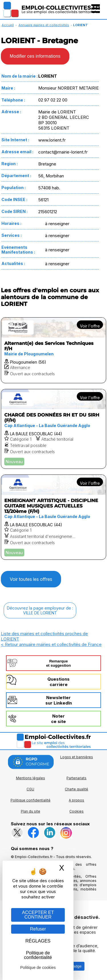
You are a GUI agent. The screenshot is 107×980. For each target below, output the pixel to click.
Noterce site (58, 719)
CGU (30, 789)
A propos (76, 800)
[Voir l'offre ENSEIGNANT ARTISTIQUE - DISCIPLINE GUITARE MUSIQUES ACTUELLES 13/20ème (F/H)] (53, 517)
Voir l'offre (90, 326)
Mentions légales (31, 778)
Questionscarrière (58, 682)
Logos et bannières (77, 757)
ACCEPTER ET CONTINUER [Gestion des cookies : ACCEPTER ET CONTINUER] (38, 915)
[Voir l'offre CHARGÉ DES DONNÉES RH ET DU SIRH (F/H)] (53, 429)
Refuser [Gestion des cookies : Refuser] (38, 929)
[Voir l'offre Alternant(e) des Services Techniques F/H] (53, 350)
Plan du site (31, 811)
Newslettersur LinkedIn (59, 700)
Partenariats (76, 778)
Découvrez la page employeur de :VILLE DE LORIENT (40, 610)
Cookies (76, 811)
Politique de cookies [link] (38, 967)
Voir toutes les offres (31, 579)
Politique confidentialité (31, 800)
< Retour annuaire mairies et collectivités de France (51, 644)
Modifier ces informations (35, 56)
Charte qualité (76, 789)
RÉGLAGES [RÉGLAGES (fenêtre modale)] (38, 941)
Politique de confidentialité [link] (38, 955)
